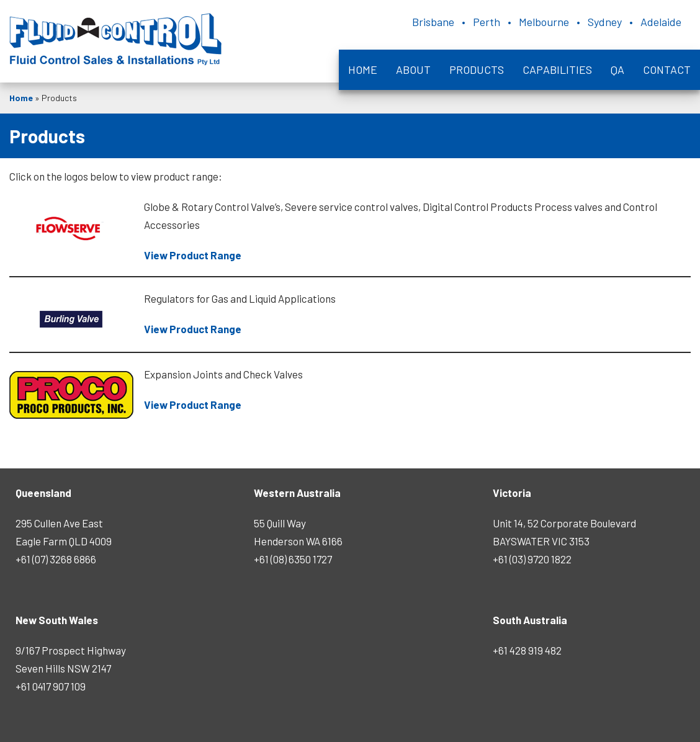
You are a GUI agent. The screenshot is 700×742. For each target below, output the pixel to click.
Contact (667, 69)
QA (617, 69)
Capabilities (557, 69)
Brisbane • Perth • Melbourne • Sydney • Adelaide (547, 22)
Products (477, 69)
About (413, 69)
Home (363, 69)
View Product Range (193, 255)
